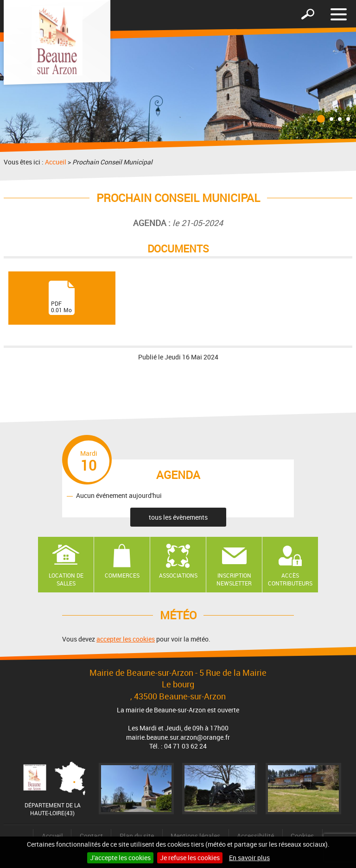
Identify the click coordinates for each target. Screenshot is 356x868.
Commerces (122, 575)
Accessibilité (255, 836)
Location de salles (66, 579)
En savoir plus (249, 858)
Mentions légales (195, 836)
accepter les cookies (126, 639)
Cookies (302, 836)
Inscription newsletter (234, 579)
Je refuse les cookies (190, 858)
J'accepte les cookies (120, 858)
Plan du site (137, 836)
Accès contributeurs (290, 579)
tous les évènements (178, 517)
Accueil (56, 162)
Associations (178, 575)
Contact (91, 836)
